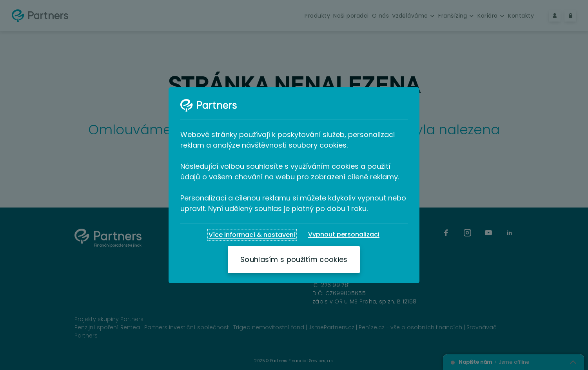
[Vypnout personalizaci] (344, 235)
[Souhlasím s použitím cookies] (294, 260)
